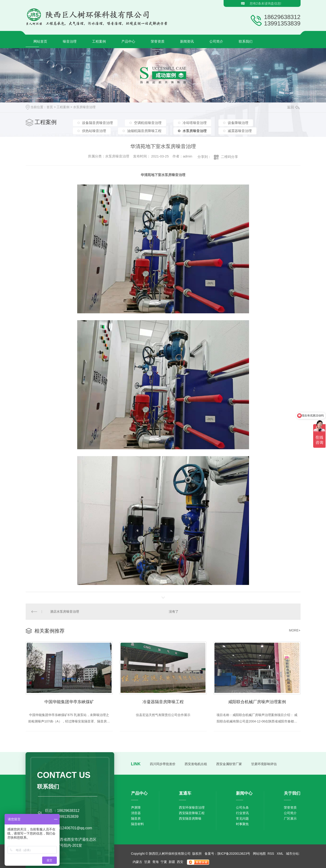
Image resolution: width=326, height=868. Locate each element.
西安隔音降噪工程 (192, 813)
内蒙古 (137, 862)
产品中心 (128, 41)
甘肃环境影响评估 (264, 764)
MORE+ (295, 630)
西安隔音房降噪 (190, 818)
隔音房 (136, 818)
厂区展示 (290, 818)
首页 (50, 107)
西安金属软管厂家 (229, 764)
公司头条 (242, 807)
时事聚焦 (242, 824)
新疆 (172, 862)
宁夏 (164, 862)
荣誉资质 (158, 41)
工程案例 (99, 41)
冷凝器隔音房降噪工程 (163, 702)
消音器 (136, 813)
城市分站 (292, 854)
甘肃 (147, 862)
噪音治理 (70, 41)
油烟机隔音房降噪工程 (144, 131)
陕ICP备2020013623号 (234, 854)
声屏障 (136, 807)
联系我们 (246, 41)
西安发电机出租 (196, 764)
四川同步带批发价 (163, 764)
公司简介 (216, 41)
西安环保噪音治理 (192, 807)
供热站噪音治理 (94, 131)
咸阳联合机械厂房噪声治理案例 (257, 702)
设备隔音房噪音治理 (97, 123)
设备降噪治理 (238, 123)
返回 (293, 107)
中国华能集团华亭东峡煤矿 (69, 702)
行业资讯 (242, 813)
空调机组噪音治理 (148, 123)
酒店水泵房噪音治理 (65, 612)
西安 (180, 862)
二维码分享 (229, 157)
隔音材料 (137, 824)
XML (280, 854)
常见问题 (242, 818)
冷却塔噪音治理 (195, 123)
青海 (156, 862)
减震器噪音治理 (240, 131)
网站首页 (40, 41)
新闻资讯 (187, 41)
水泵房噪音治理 (84, 107)
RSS (271, 854)
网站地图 (259, 854)
